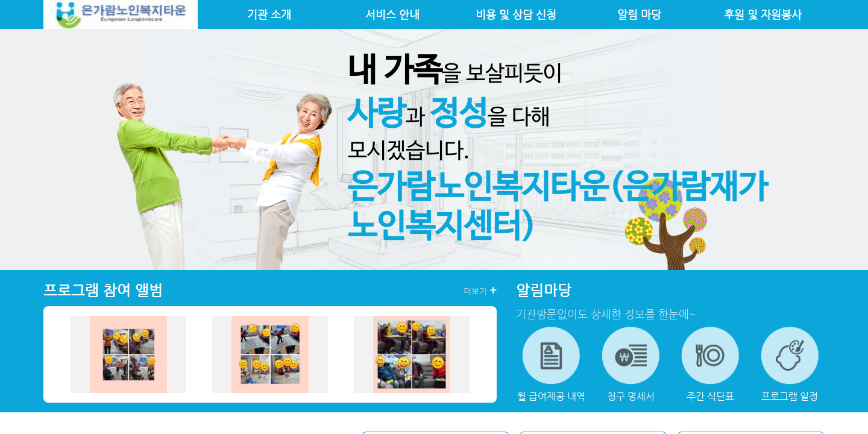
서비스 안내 (392, 14)
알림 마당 (639, 14)
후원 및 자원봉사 (763, 14)
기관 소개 (269, 14)
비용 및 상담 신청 (516, 14)
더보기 (480, 291)
